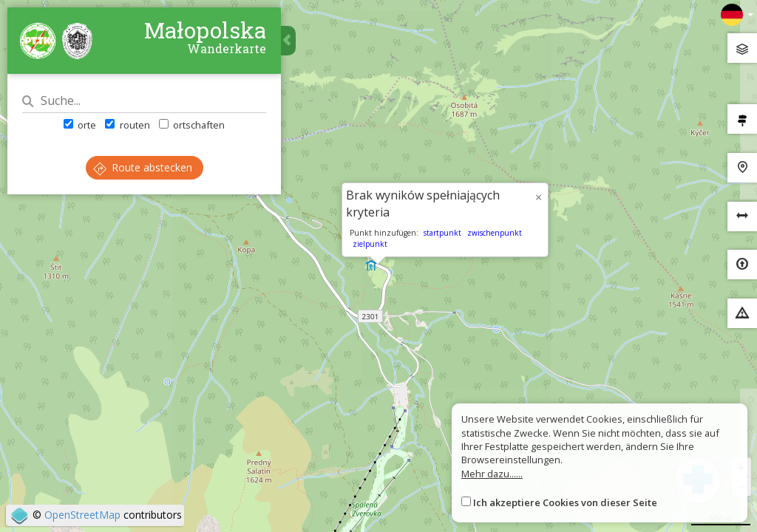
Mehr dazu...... (492, 474)
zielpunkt (370, 244)
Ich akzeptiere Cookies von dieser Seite (565, 502)
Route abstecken (143, 167)
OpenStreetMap (82, 515)
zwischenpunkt (495, 233)
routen (127, 125)
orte (80, 125)
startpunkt (442, 233)
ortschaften (192, 125)
